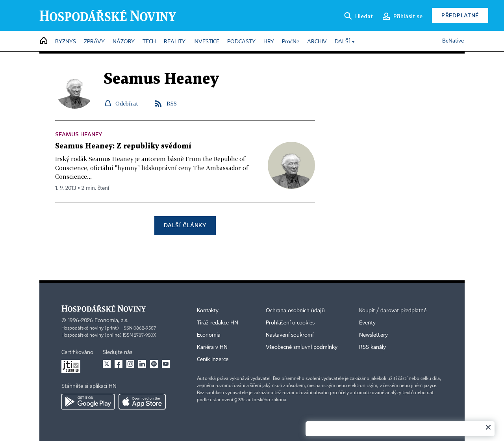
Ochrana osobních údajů (295, 311)
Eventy (367, 323)
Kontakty (208, 311)
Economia (209, 335)
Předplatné (460, 15)
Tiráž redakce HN (218, 323)
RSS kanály (372, 347)
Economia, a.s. (111, 321)
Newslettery (373, 335)
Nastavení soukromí (290, 335)
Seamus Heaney (79, 134)
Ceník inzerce (213, 359)
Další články (185, 225)
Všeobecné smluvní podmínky (302, 347)
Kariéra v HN (212, 347)
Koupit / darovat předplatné (393, 311)
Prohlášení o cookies (290, 323)
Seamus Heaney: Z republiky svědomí (123, 146)
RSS (172, 103)
